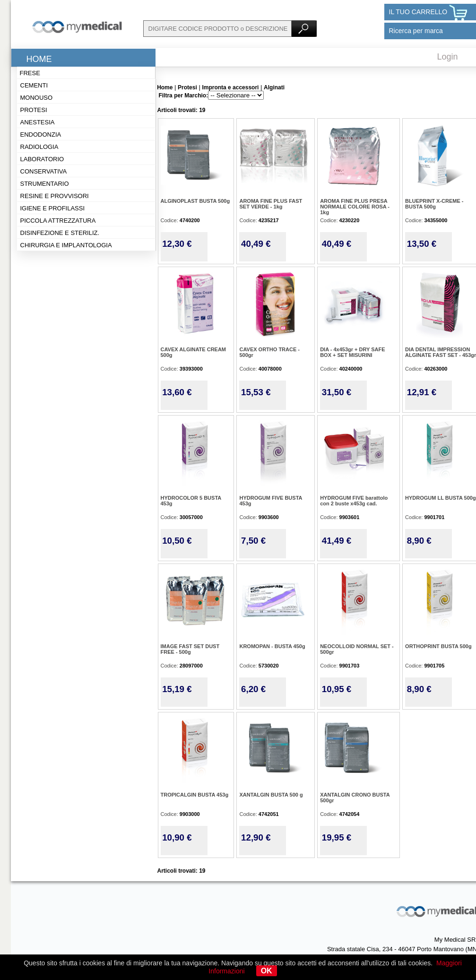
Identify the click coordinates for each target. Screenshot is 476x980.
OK (267, 971)
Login (448, 57)
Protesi (34, 110)
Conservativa (44, 171)
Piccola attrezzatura (58, 221)
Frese (30, 73)
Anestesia (38, 122)
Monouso (37, 98)
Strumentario (45, 184)
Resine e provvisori (55, 196)
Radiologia (39, 147)
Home (39, 59)
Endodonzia (41, 134)
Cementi (34, 85)
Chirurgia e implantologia (66, 245)
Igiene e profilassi (53, 208)
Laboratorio (42, 159)
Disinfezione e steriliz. (60, 233)
